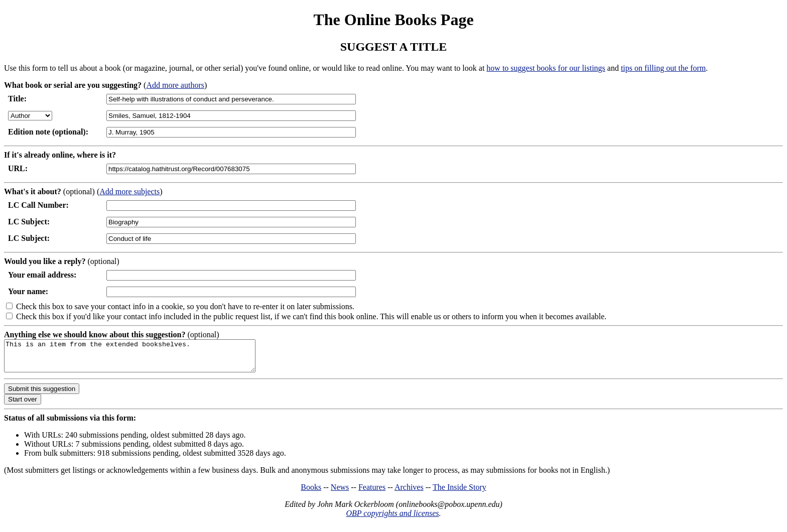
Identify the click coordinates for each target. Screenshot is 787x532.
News (340, 493)
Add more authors (175, 85)
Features (372, 493)
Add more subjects (129, 191)
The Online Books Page (393, 20)
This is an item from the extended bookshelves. (145, 359)
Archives (409, 493)
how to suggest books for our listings (546, 68)
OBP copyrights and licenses (392, 519)
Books (311, 493)
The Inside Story (460, 493)
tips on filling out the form (663, 68)
